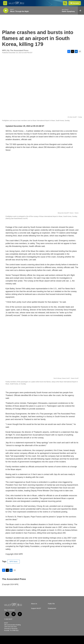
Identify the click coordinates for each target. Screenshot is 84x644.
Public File (51, 604)
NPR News (14, 562)
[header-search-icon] (65, 3)
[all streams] (81, 10)
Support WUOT (36, 608)
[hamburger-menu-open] (5, 3)
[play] (6, 11)
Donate (76, 3)
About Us (34, 604)
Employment (52, 608)
